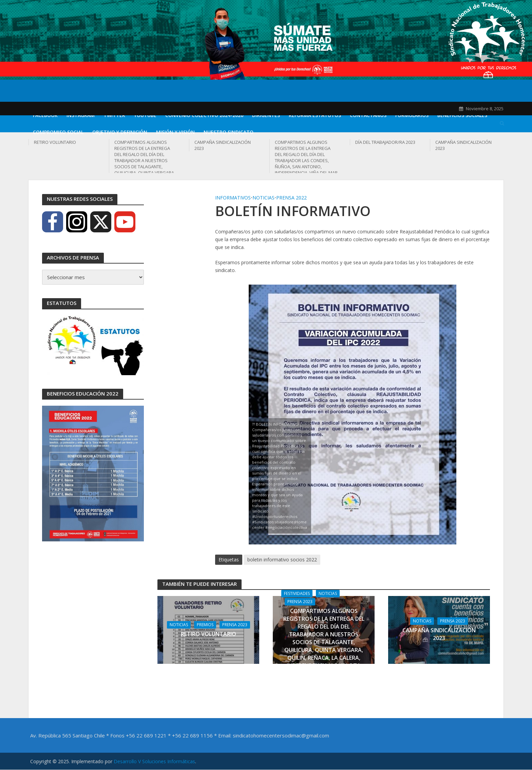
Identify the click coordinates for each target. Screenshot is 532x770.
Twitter (114, 115)
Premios (205, 625)
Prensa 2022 (291, 198)
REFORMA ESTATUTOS (315, 115)
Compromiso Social (58, 132)
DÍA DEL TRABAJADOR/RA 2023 (385, 142)
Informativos (233, 198)
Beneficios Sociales (462, 115)
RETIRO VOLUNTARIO (55, 142)
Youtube (145, 115)
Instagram (81, 115)
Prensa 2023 (235, 625)
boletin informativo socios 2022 (282, 560)
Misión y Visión (175, 132)
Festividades (297, 593)
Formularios (412, 115)
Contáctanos (368, 115)
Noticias (263, 198)
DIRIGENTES (266, 115)
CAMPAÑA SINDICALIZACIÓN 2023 (223, 145)
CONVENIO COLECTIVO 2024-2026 (204, 115)
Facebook (45, 115)
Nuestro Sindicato (229, 132)
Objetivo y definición (120, 132)
